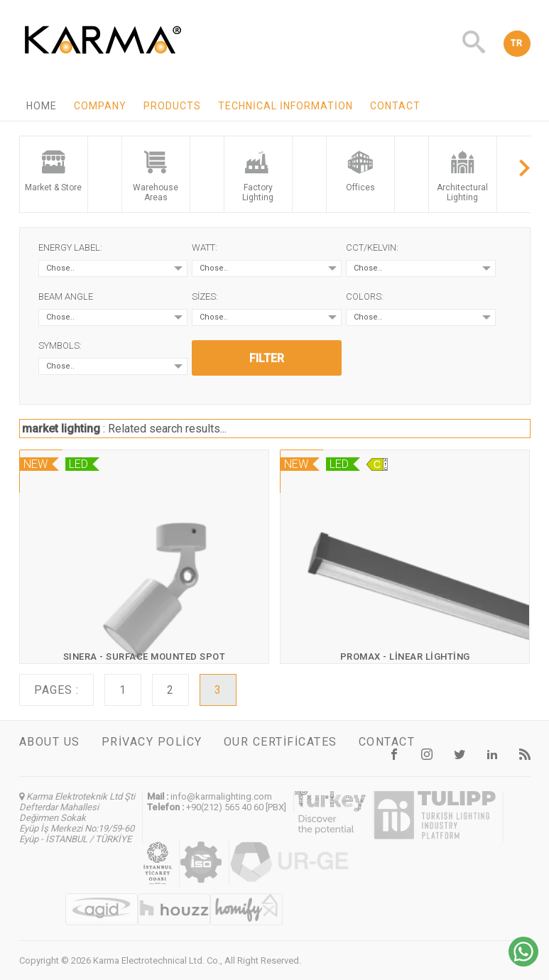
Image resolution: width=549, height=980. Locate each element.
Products (172, 106)
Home (42, 106)
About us (50, 742)
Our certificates (281, 742)
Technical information (286, 106)
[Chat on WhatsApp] (523, 963)
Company (100, 106)
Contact (395, 106)
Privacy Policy (152, 742)
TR (517, 43)
